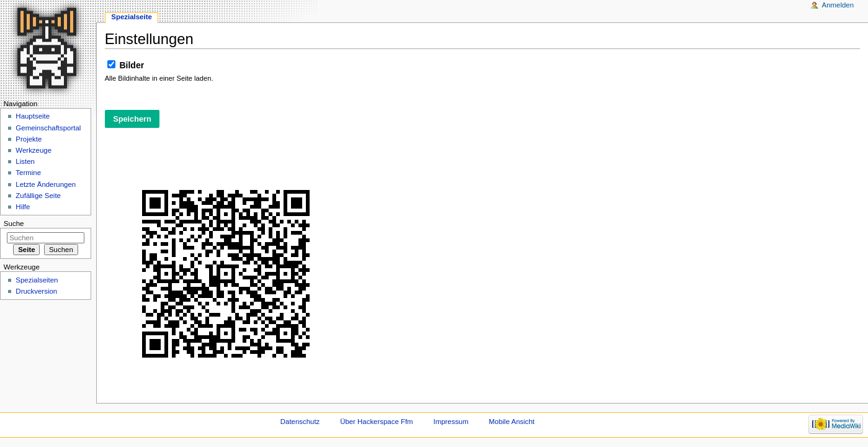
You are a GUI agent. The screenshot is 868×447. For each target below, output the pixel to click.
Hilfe (23, 207)
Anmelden (838, 5)
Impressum (451, 422)
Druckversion (36, 291)
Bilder (132, 65)
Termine (28, 173)
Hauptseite (33, 116)
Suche (14, 223)
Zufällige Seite (38, 196)
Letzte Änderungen (46, 184)
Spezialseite (132, 17)
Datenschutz (300, 422)
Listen (25, 161)
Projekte (29, 139)
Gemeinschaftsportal (48, 128)
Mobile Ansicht (512, 422)
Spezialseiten (37, 280)
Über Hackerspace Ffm (376, 422)
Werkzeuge (34, 150)
